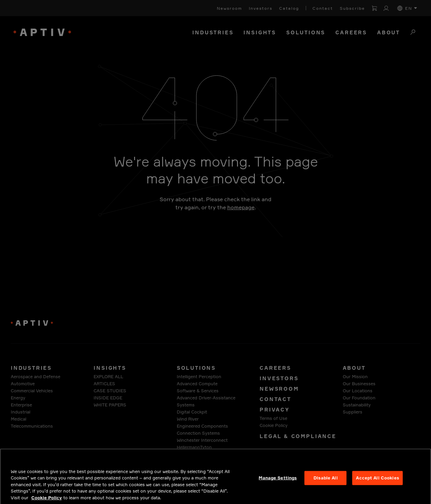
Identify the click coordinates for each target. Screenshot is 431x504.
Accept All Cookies (377, 484)
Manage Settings (278, 484)
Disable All (325, 484)
